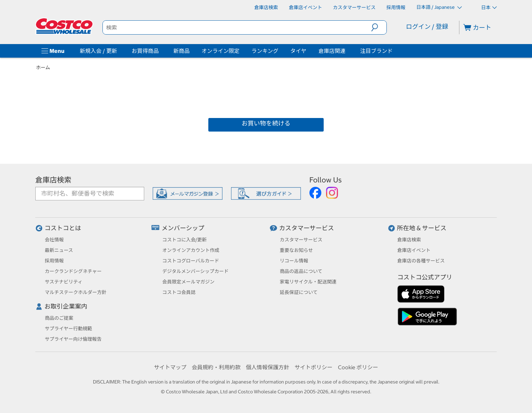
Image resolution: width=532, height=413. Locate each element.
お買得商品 (145, 51)
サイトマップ (170, 367)
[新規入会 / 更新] (118, 51)
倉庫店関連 (332, 51)
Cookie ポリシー (358, 367)
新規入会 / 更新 (98, 51)
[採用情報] (396, 7)
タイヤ (299, 51)
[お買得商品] (160, 51)
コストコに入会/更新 (184, 240)
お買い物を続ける (266, 123)
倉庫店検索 (53, 180)
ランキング (265, 51)
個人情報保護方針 (267, 367)
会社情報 (54, 240)
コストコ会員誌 (179, 292)
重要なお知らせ (297, 250)
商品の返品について (301, 271)
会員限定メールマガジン (188, 282)
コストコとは (63, 228)
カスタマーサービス (307, 228)
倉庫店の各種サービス (421, 261)
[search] (237, 27)
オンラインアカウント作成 (191, 250)
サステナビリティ (64, 282)
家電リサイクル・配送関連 (308, 282)
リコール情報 (294, 261)
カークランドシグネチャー (73, 271)
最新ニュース (59, 250)
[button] (379, 27)
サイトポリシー (313, 367)
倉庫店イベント (414, 250)
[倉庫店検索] (266, 7)
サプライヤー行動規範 (69, 329)
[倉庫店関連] (347, 51)
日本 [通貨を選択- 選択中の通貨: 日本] (489, 7)
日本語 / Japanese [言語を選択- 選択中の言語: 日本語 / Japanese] (439, 7)
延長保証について (299, 292)
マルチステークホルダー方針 (76, 292)
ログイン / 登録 (427, 27)
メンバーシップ (183, 228)
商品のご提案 (59, 318)
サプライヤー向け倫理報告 (73, 339)
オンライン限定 (221, 51)
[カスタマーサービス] (354, 7)
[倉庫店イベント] (305, 7)
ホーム (43, 67)
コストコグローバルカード (191, 261)
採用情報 (54, 261)
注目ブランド (376, 51)
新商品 (182, 51)
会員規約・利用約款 (216, 367)
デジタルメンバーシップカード (195, 271)
